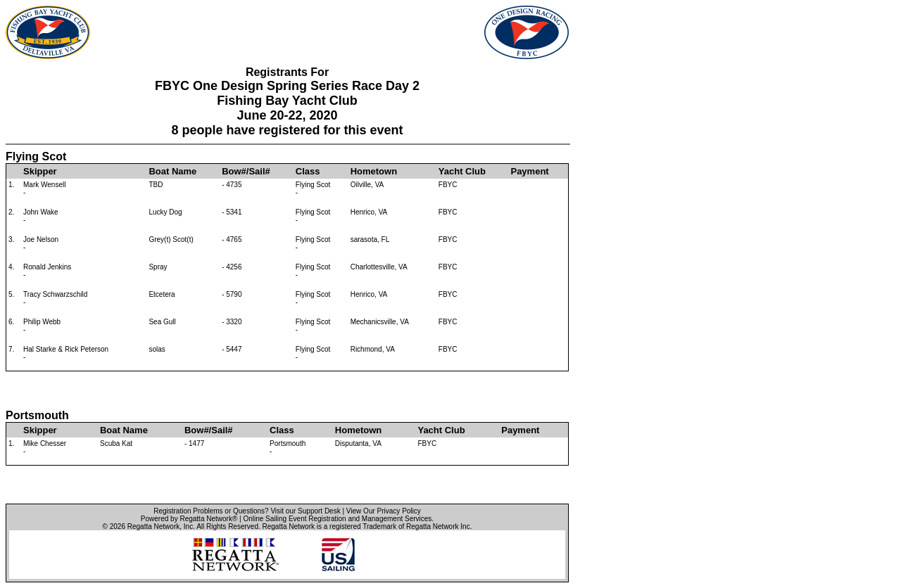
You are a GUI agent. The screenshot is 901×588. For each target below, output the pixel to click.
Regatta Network (153, 526)
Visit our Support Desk (305, 511)
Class (308, 171)
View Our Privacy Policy (384, 511)
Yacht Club (462, 171)
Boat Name (172, 171)
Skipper (40, 171)
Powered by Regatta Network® (189, 519)
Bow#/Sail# (246, 171)
